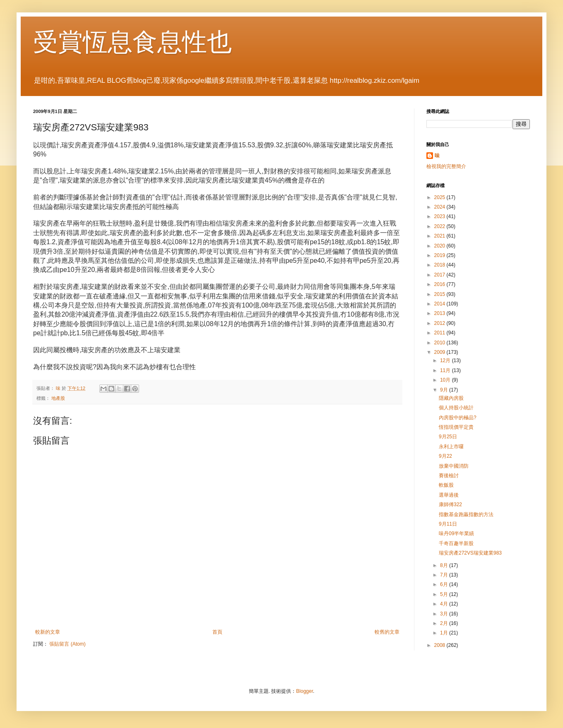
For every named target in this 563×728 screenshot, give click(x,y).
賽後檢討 (449, 476)
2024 (440, 207)
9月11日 (448, 524)
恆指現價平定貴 (456, 427)
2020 (440, 246)
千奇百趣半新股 (456, 543)
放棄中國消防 (454, 466)
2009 (440, 352)
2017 (440, 275)
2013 (440, 313)
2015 (440, 294)
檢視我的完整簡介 (446, 166)
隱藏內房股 (451, 398)
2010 (440, 343)
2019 (440, 255)
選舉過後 (449, 495)
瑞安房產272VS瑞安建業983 (470, 553)
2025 (440, 197)
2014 (440, 304)
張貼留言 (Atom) (67, 644)
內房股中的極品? (458, 418)
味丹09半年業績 (456, 533)
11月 (446, 370)
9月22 (445, 456)
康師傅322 (450, 505)
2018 (440, 265)
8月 (445, 565)
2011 (440, 333)
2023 (440, 216)
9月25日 (448, 437)
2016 (440, 284)
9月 (445, 390)
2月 (445, 623)
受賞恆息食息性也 (132, 42)
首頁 (217, 632)
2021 (440, 236)
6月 (445, 584)
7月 (445, 575)
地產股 (58, 398)
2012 (440, 323)
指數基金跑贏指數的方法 (466, 514)
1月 (445, 633)
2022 (440, 226)
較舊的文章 (387, 632)
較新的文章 (48, 632)
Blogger (304, 691)
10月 (446, 380)
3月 (445, 614)
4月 (445, 604)
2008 (440, 645)
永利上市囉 (451, 447)
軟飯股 (446, 485)
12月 (446, 360)
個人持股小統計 (456, 408)
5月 (445, 594)
